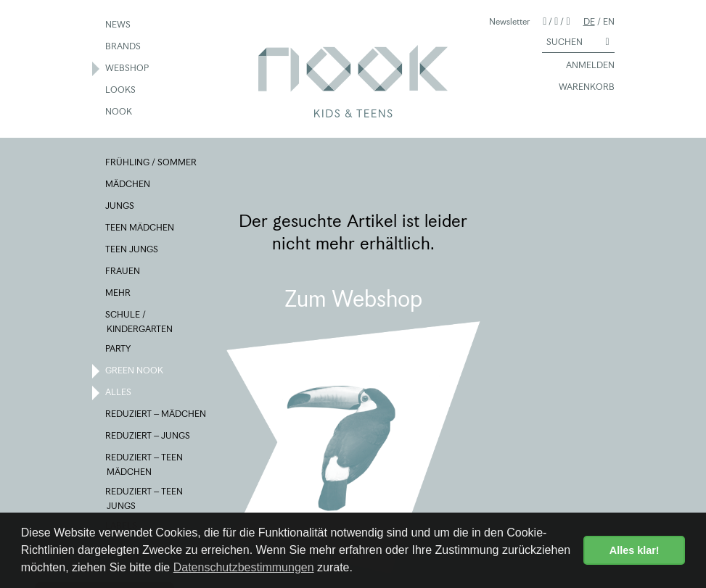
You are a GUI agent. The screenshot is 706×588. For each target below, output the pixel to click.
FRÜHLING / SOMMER (152, 163)
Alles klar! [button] (635, 550)
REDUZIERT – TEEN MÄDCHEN (145, 464)
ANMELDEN (584, 66)
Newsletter (509, 21)
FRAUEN (123, 272)
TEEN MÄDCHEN (140, 228)
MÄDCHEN (128, 185)
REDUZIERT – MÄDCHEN (156, 415)
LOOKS (121, 91)
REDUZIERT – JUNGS (148, 436)
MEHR (119, 294)
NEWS (119, 25)
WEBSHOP (128, 69)
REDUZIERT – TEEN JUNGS (145, 498)
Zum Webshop (353, 299)
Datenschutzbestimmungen (244, 567)
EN (609, 21)
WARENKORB (580, 88)
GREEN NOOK (135, 371)
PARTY (119, 349)
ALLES (119, 393)
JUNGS (120, 207)
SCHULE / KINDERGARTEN (140, 321)
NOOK (119, 112)
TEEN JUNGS (132, 250)
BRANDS (124, 47)
